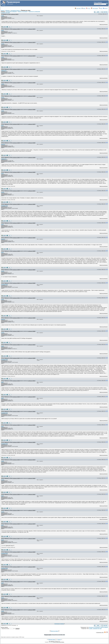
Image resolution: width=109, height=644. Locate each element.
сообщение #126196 (16, 110)
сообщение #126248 (16, 552)
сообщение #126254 (16, 596)
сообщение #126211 (16, 298)
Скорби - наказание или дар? (95, 629)
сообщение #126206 (16, 223)
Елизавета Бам (4, 206)
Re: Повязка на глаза (7, 29)
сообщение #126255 (16, 610)
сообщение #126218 (16, 381)
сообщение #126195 (16, 96)
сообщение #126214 (16, 318)
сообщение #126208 (16, 251)
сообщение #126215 (16, 331)
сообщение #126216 (16, 345)
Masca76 (3, 144)
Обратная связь (52, 640)
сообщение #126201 (16, 158)
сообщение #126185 (16, 56)
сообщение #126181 (16, 29)
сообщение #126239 (16, 478)
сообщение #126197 (16, 124)
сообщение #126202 (16, 172)
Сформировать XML (100, 632)
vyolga (3, 16)
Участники (78, 9)
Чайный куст (4, 71)
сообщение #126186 (16, 69)
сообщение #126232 (16, 442)
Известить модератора (104, 24)
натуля (3, 44)
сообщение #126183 (16, 42)
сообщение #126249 (16, 567)
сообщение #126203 (16, 191)
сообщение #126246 (16, 524)
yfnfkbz (3, 84)
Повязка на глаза (6, 14)
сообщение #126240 (16, 494)
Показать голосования (23, 12)
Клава (2, 30)
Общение (7, 10)
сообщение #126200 (16, 143)
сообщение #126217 (16, 358)
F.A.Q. (88, 9)
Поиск (83, 9)
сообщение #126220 (16, 397)
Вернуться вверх (54, 631)
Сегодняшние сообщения (11, 12)
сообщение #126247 (16, 539)
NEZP (2, 126)
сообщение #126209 (16, 270)
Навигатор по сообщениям (34, 12)
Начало (105, 9)
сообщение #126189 (16, 83)
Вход (100, 9)
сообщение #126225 (16, 425)
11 (15, 625)
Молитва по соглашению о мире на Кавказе (99, 627)
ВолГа (3, 540)
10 (14, 625)
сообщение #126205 (16, 204)
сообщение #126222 (16, 411)
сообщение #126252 (16, 582)
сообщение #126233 (16, 460)
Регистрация (94, 9)
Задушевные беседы (15, 10)
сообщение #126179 (14, 14)
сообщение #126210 (16, 283)
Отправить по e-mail (5, 13)
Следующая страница (60, 624)
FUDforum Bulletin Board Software (58, 642)
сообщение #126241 (16, 510)
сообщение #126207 (16, 238)
